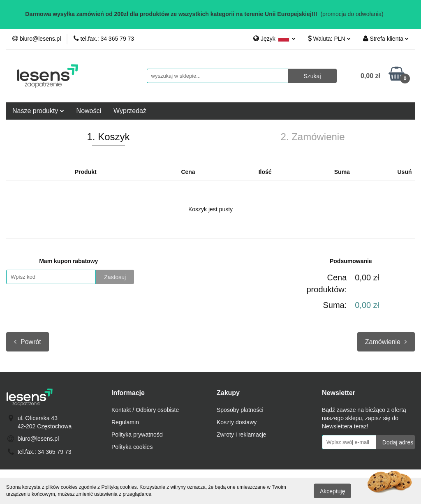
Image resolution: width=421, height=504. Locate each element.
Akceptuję (332, 491)
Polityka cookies (132, 447)
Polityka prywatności (138, 435)
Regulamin (125, 422)
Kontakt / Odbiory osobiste (145, 410)
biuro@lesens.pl (38, 439)
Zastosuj (115, 277)
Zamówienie (386, 342)
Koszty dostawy (237, 422)
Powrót (28, 342)
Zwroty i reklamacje (242, 435)
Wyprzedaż (130, 111)
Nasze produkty (38, 111)
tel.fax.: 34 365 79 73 (45, 452)
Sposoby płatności (240, 410)
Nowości (89, 111)
